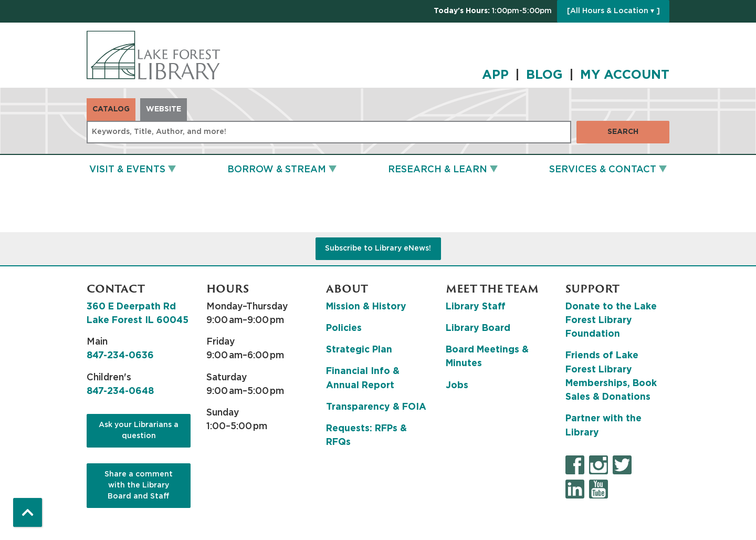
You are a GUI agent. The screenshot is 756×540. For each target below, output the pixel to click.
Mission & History (366, 307)
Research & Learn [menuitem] (438, 170)
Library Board (478, 328)
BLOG (544, 75)
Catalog (111, 109)
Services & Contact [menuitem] (603, 170)
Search (623, 132)
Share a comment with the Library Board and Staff (139, 485)
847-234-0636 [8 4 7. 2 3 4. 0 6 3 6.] (120, 356)
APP (495, 75)
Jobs (457, 386)
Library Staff (476, 307)
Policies (344, 328)
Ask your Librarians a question (139, 430)
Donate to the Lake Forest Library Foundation (611, 321)
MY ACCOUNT (625, 75)
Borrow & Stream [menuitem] (277, 170)
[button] (493, 11)
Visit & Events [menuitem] (127, 170)
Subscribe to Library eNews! (378, 248)
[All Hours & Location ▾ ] (613, 11)
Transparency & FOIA (376, 407)
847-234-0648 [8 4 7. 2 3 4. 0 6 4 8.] (120, 391)
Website (164, 109)
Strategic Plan (359, 350)
